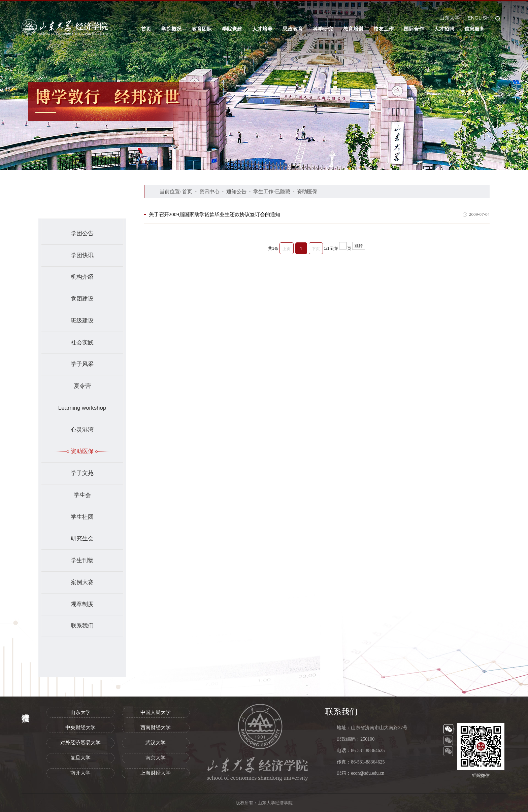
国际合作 (414, 29)
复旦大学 (80, 758)
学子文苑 (82, 473)
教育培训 (353, 29)
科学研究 (323, 29)
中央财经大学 (80, 728)
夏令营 (82, 386)
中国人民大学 (156, 712)
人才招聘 (444, 29)
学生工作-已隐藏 (272, 191)
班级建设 (82, 321)
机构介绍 (82, 277)
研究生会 (82, 538)
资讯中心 (209, 191)
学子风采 (82, 364)
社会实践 (82, 343)
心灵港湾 (82, 430)
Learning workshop (82, 408)
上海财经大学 (156, 773)
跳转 (359, 246)
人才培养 (262, 29)
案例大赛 (82, 582)
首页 (146, 29)
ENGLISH (478, 18)
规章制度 (82, 604)
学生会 (82, 495)
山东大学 (450, 18)
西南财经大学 (156, 728)
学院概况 (171, 29)
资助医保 (82, 451)
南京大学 (156, 758)
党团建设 (82, 299)
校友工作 (384, 29)
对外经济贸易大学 (80, 743)
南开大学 (80, 773)
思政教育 (293, 29)
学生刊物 (82, 560)
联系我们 (82, 626)
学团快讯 (82, 255)
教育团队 (202, 29)
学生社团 (82, 517)
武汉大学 (156, 743)
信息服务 (474, 29)
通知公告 (236, 191)
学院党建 (232, 29)
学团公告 (82, 233)
